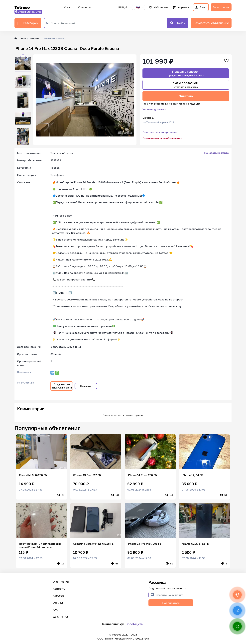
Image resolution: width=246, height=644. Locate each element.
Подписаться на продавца (160, 132)
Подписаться (171, 603)
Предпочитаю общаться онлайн (62, 386)
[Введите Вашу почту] (175, 595)
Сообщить (135, 624)
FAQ (55, 610)
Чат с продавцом (186, 85)
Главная (20, 38)
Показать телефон (186, 73)
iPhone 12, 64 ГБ (192, 475)
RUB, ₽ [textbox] (123, 7)
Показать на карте (216, 153)
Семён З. (148, 118)
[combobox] (125, 7)
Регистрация (221, 7)
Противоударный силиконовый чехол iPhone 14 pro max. (40, 545)
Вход (201, 7)
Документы (60, 617)
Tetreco (22, 7)
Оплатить (186, 96)
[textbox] (139, 7)
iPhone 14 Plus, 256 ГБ (142, 475)
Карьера (58, 596)
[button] (23, 57)
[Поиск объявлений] (109, 23)
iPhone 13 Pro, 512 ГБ (87, 475)
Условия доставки (154, 109)
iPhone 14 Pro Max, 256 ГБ (144, 544)
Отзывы (58, 603)
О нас (68, 7)
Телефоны (34, 38)
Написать (86, 386)
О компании (61, 582)
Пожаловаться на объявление (162, 138)
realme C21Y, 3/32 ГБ (195, 544)
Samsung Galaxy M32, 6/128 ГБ (93, 544)
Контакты (84, 7)
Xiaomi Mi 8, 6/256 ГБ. (33, 475)
